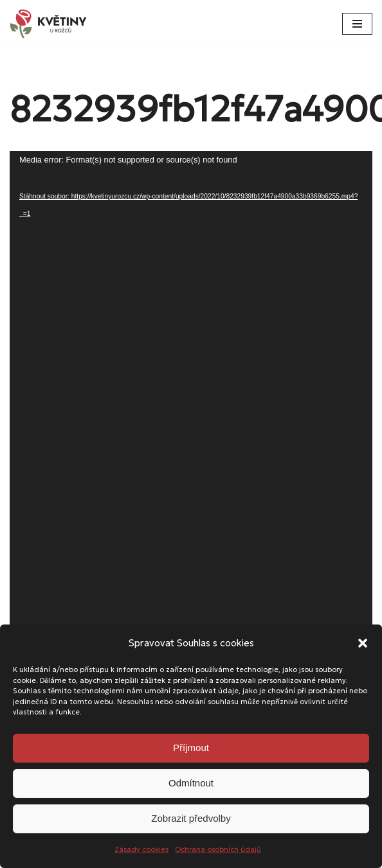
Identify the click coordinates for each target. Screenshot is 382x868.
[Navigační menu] (357, 24)
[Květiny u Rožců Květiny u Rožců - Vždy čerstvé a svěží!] (51, 24)
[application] (191, 473)
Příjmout (191, 748)
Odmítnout (191, 783)
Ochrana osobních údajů (218, 849)
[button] (363, 643)
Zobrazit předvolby (191, 818)
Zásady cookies (141, 849)
